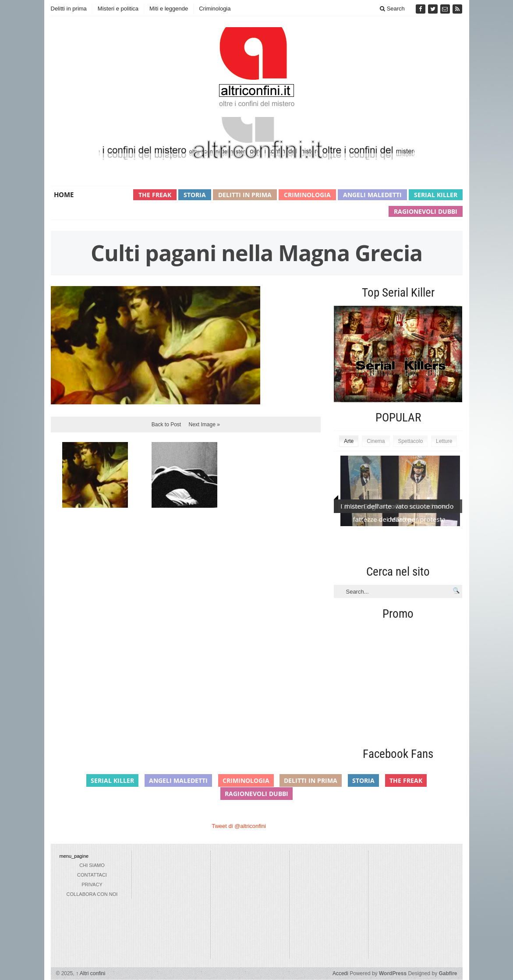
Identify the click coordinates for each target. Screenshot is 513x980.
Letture (444, 441)
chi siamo (92, 865)
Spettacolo (410, 441)
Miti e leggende (169, 9)
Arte (349, 441)
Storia (195, 195)
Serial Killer (436, 195)
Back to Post (166, 425)
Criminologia (215, 9)
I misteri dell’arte (366, 506)
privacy (92, 884)
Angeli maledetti (372, 195)
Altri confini (90, 973)
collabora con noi (92, 894)
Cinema (376, 441)
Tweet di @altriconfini (239, 826)
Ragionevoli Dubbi (426, 211)
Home (64, 195)
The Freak (155, 195)
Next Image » (204, 425)
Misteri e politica (118, 9)
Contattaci (92, 875)
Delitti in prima (69, 9)
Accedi (340, 973)
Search (392, 9)
